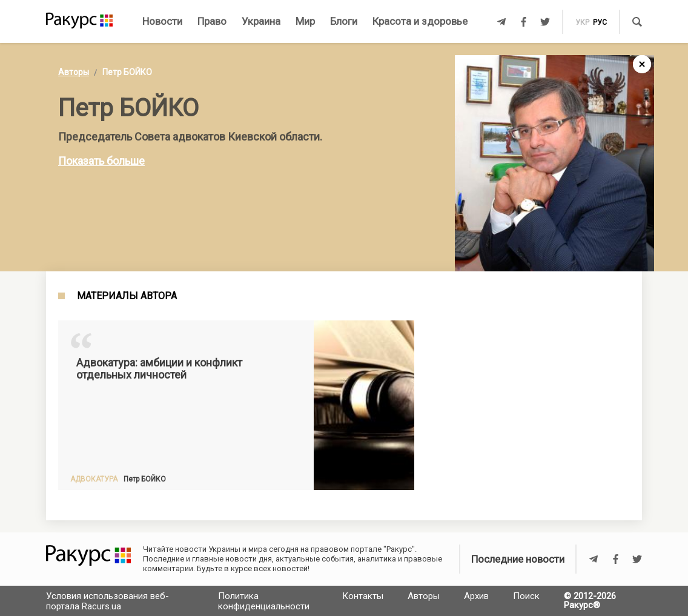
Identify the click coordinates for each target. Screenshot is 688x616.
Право (212, 21)
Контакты (363, 596)
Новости (162, 21)
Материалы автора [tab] (127, 296)
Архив (476, 596)
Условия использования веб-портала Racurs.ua (107, 601)
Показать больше (101, 161)
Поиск (526, 596)
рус (600, 22)
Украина (261, 21)
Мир (305, 21)
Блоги (344, 21)
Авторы (74, 72)
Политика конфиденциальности (264, 601)
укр (582, 22)
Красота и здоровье (420, 21)
